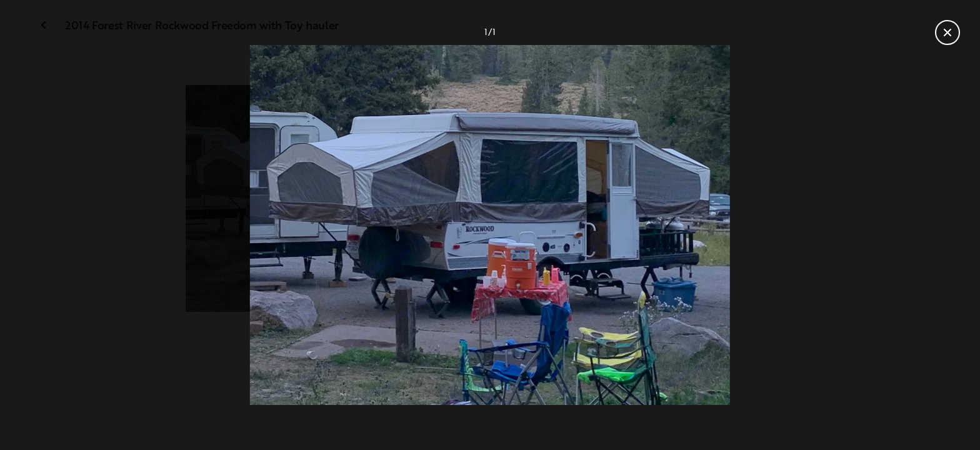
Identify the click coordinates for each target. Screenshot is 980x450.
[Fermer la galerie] (947, 32)
